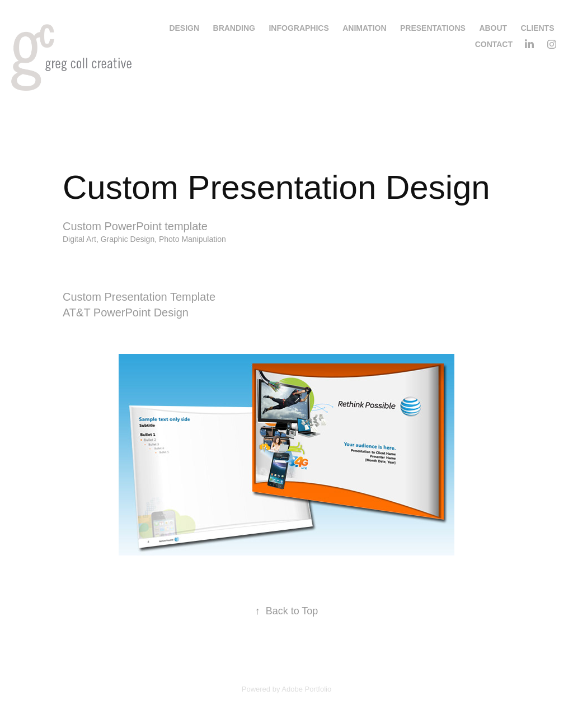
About (493, 28)
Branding (234, 28)
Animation (364, 28)
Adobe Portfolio (306, 689)
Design (184, 28)
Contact (494, 44)
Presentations (433, 28)
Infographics (299, 28)
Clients (538, 28)
